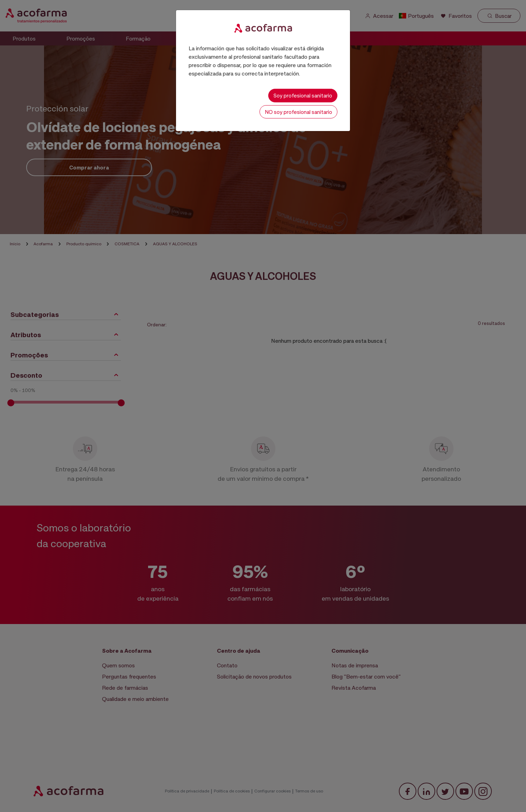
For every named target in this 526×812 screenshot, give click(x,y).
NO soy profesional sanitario (298, 112)
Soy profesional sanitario (303, 95)
